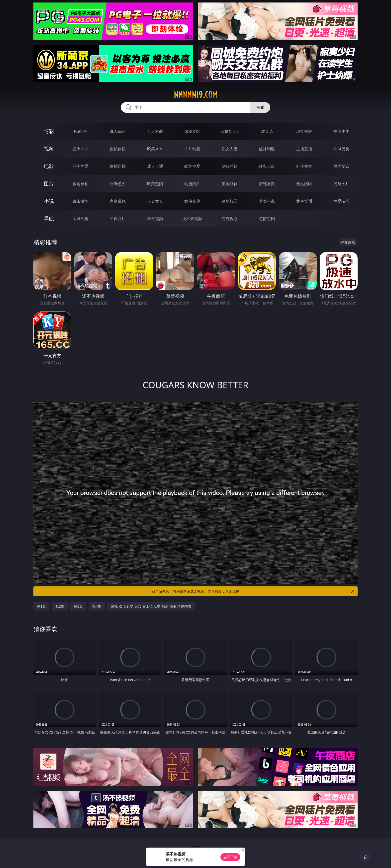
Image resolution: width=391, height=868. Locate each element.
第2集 (60, 606)
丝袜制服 (267, 149)
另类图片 (341, 184)
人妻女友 (155, 201)
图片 (49, 184)
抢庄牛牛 (341, 131)
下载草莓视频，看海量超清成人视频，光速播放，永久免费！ (252, 591)
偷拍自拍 (118, 166)
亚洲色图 (118, 184)
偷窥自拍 (81, 184)
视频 (49, 149)
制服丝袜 (230, 166)
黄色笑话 (304, 201)
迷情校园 (230, 201)
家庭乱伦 (118, 201)
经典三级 (267, 166)
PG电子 (80, 131)
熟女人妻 (230, 149)
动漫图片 (192, 184)
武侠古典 (192, 201)
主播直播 (304, 149)
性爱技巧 (341, 201)
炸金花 (267, 131)
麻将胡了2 (230, 131)
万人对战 (155, 131)
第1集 (41, 606)
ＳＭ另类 (341, 149)
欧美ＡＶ (155, 149)
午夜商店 (118, 219)
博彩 (49, 131)
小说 (49, 201)
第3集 (78, 606)
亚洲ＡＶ (81, 149)
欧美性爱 (192, 166)
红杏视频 (230, 219)
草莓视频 (155, 219)
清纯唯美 (267, 184)
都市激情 (81, 201)
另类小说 (267, 201)
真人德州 (118, 131)
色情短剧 (267, 219)
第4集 (97, 606)
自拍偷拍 (118, 149)
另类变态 (341, 166)
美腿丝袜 (230, 184)
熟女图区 (304, 184)
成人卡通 (155, 166)
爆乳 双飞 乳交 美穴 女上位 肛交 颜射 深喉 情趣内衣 (151, 606)
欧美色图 (155, 184)
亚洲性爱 (81, 166)
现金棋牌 (304, 131)
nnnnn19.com (195, 95)
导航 (49, 218)
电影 (49, 166)
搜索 (260, 107)
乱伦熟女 (304, 166)
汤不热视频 (192, 219)
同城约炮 (81, 219)
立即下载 (230, 857)
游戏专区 (192, 131)
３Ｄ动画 (192, 149)
